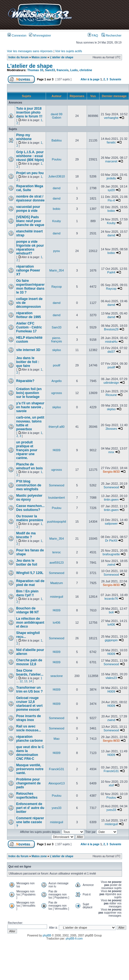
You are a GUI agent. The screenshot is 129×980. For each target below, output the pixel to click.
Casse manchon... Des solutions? (30, 508)
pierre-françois (57, 340)
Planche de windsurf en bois (29, 466)
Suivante (115, 79)
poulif (57, 365)
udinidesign (111, 383)
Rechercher (111, 35)
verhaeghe (111, 118)
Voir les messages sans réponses (30, 51)
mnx (111, 452)
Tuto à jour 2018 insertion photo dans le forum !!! (29, 112)
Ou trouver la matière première (30, 518)
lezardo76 (111, 599)
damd (57, 188)
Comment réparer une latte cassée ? (30, 822)
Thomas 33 (35, 70)
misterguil (56, 597)
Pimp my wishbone (24, 137)
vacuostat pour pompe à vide (28, 209)
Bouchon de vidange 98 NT (27, 610)
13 (26, 681)
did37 (111, 352)
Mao (56, 739)
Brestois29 (111, 329)
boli (111, 612)
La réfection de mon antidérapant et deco (30, 623)
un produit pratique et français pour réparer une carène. (27, 450)
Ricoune (111, 395)
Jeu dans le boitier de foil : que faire (28, 362)
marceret (111, 161)
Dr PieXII (111, 541)
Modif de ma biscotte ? (26, 535)
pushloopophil (57, 522)
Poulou (57, 159)
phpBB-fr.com (74, 939)
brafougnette (111, 554)
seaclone (57, 676)
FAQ (93, 35)
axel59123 (57, 563)
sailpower (111, 523)
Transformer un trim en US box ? (29, 690)
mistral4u (111, 342)
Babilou (57, 140)
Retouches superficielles (27, 796)
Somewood (57, 485)
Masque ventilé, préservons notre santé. (30, 769)
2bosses (111, 429)
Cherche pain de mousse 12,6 (29, 662)
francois (63, 70)
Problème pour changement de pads (28, 783)
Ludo (74, 70)
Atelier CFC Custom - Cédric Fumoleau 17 (29, 327)
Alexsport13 (57, 783)
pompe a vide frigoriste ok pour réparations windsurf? (30, 248)
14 (31, 681)
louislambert (56, 498)
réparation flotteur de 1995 (29, 315)
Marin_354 (57, 270)
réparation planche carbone (29, 739)
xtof (111, 785)
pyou (57, 251)
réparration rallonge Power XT (28, 270)
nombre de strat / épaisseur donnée (30, 198)
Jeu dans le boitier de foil (27, 563)
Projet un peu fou (30, 173)
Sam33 (50, 70)
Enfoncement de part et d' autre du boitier (30, 808)
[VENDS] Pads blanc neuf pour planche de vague (30, 221)
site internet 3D (28, 350)
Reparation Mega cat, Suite (30, 188)
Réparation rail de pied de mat (30, 583)
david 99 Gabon (57, 116)
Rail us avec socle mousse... (29, 728)
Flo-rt (111, 200)
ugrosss (57, 393)
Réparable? (25, 381)
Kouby (56, 221)
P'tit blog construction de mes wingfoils (29, 485)
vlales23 (111, 678)
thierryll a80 (57, 427)
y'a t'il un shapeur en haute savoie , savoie (30, 407)
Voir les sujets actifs (69, 51)
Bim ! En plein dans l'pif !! (27, 593)
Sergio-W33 (111, 472)
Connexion (17, 35)
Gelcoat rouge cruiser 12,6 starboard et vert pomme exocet (29, 704)
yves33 (57, 808)
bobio (57, 209)
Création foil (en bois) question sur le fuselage (29, 393)
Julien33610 (56, 176)
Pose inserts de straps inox (29, 718)
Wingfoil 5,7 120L (30, 573)
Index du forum (18, 57)
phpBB (47, 935)
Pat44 (111, 272)
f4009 (57, 450)
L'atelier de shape (62, 57)
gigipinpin (111, 640)
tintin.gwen (111, 499)
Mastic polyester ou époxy (29, 498)
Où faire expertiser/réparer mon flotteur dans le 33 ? (30, 287)
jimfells (111, 178)
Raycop (56, 287)
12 (21, 681)
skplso (56, 350)
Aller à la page (90, 79)
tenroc (57, 552)
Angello (57, 381)
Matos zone (39, 57)
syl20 (111, 190)
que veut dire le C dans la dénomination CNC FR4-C (30, 753)
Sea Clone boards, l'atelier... (30, 672)
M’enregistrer (40, 35)
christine (86, 70)
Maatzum (56, 583)
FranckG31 (57, 769)
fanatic (111, 142)
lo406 (57, 623)
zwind (111, 565)
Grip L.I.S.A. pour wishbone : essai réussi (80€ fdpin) (30, 156)
